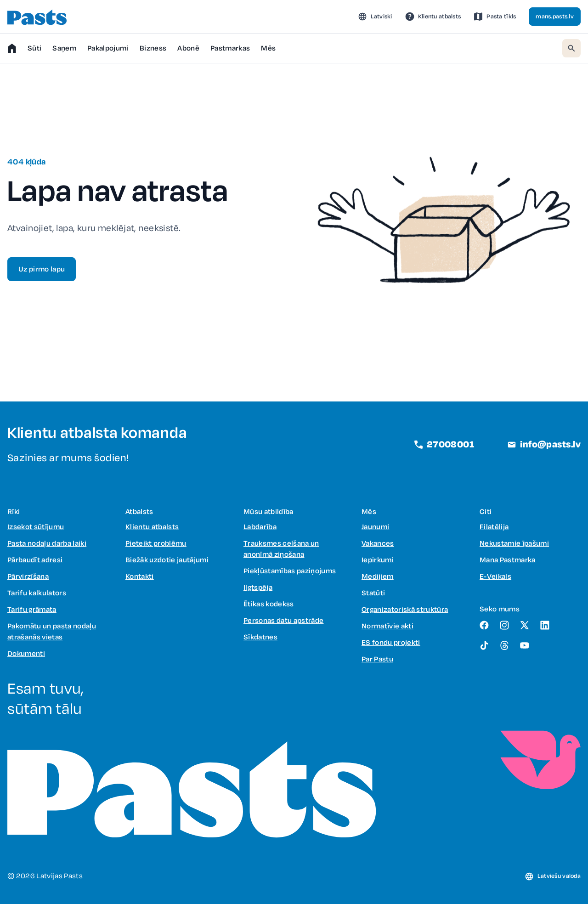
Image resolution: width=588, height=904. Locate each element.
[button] (375, 17)
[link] (433, 17)
